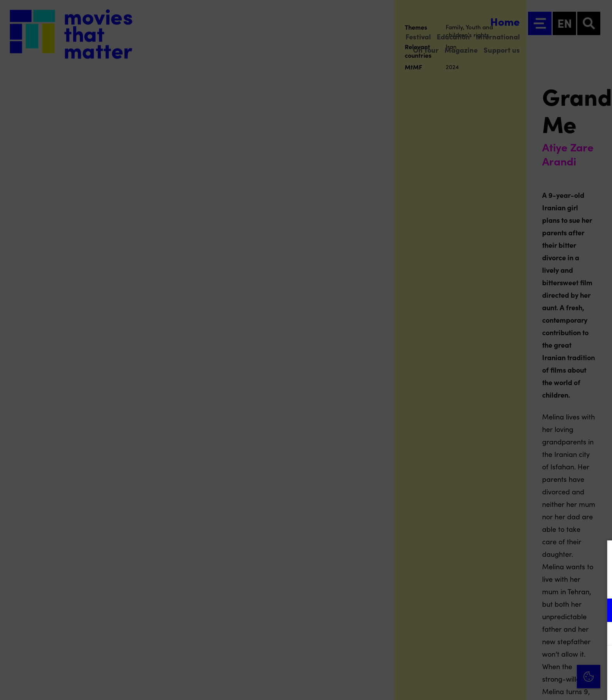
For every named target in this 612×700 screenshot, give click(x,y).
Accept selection (546, 685)
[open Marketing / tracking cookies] (600, 634)
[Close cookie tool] (600, 554)
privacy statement (514, 585)
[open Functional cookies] (600, 611)
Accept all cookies (546, 663)
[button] (538, 610)
